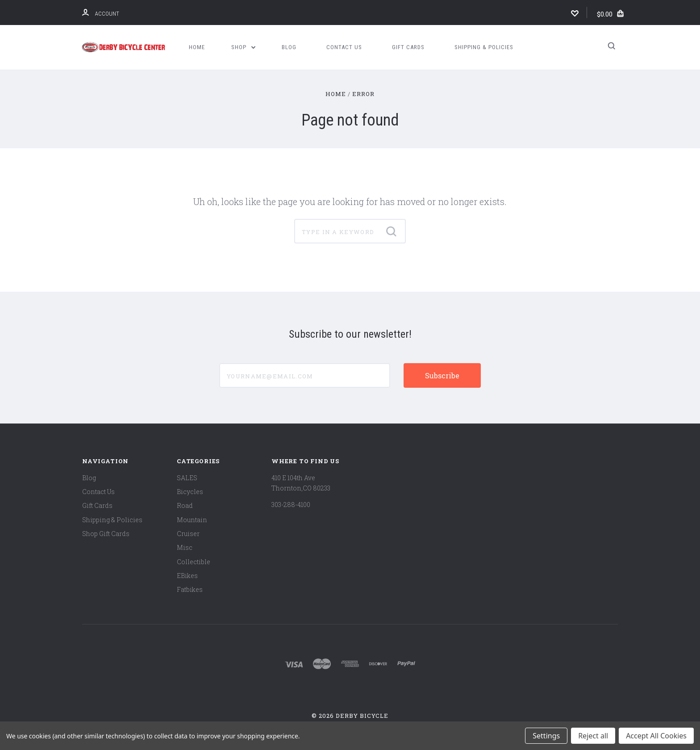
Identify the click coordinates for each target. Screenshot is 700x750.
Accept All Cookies (656, 736)
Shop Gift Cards (106, 534)
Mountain (192, 520)
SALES (187, 478)
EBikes (187, 576)
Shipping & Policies (484, 47)
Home (197, 47)
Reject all (593, 736)
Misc (185, 547)
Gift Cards (408, 47)
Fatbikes (190, 589)
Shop (243, 47)
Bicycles (190, 492)
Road (185, 505)
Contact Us (344, 47)
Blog (289, 47)
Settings (546, 736)
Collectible (194, 562)
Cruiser (188, 534)
